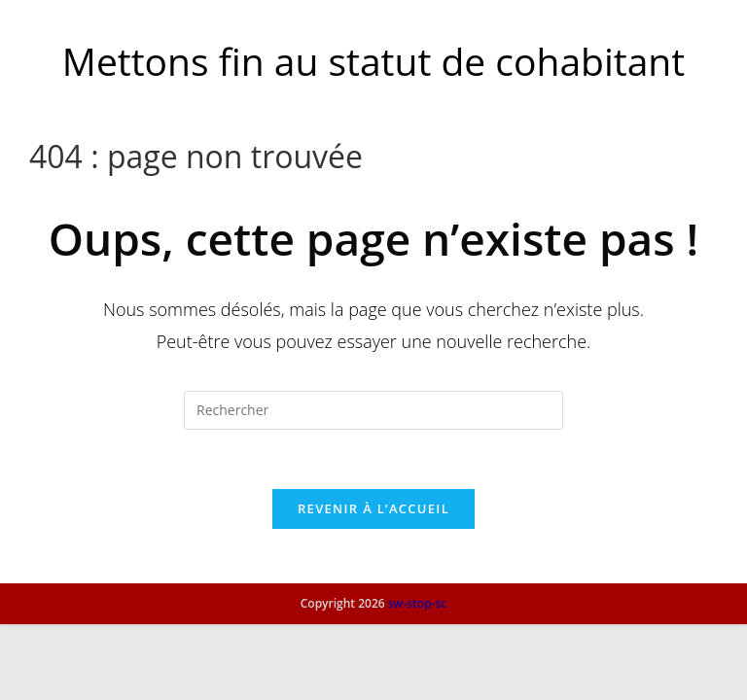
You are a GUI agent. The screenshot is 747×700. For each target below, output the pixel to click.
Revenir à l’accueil (373, 508)
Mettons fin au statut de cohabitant (373, 61)
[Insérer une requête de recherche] (373, 410)
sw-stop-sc (418, 679)
